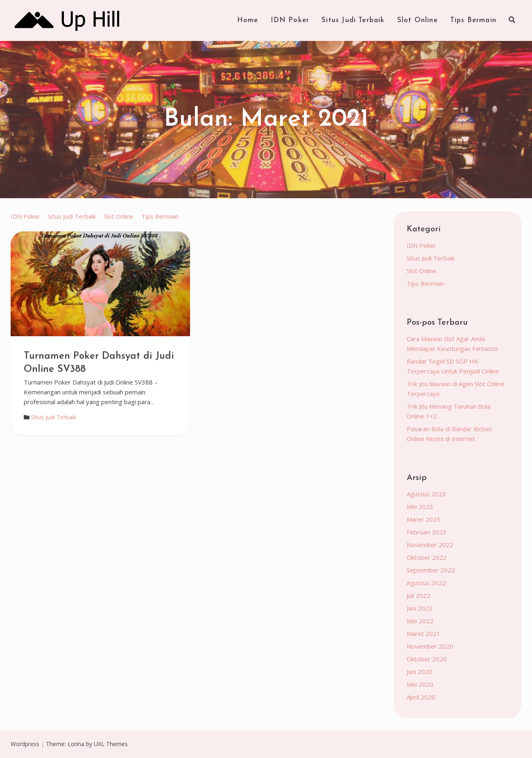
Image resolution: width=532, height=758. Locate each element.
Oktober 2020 (427, 659)
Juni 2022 (420, 608)
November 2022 (430, 545)
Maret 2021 (423, 634)
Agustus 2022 (426, 583)
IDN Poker (290, 20)
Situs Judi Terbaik (353, 20)
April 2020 (421, 697)
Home (248, 20)
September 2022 (431, 570)
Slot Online (418, 20)
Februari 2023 (427, 532)
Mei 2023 (420, 507)
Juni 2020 (420, 672)
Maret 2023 (423, 519)
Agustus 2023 (426, 494)
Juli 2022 (419, 595)
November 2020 (430, 646)
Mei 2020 (420, 684)
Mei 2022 (420, 621)
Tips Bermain (473, 20)
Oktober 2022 (427, 557)
